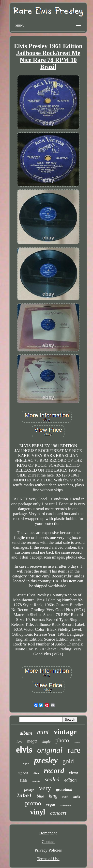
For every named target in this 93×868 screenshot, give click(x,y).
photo (62, 740)
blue (40, 796)
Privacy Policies (48, 850)
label (24, 796)
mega (32, 741)
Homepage (48, 833)
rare (74, 750)
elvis (24, 750)
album (26, 733)
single (46, 742)
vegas (51, 804)
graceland (64, 790)
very (45, 788)
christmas (66, 805)
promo (33, 803)
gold (68, 761)
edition (70, 780)
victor (74, 773)
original (50, 750)
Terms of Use (48, 859)
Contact (48, 842)
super (26, 763)
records (36, 781)
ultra (36, 773)
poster (77, 742)
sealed (52, 779)
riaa (23, 780)
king (53, 796)
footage (29, 790)
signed (23, 773)
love (19, 742)
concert (58, 813)
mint (43, 732)
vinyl (38, 812)
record (54, 771)
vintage (65, 732)
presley (46, 760)
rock (65, 797)
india (77, 797)
